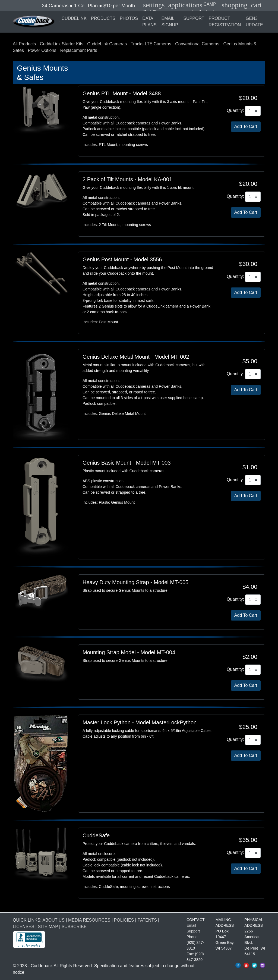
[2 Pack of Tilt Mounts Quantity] (253, 197)
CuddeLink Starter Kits (62, 44)
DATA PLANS (149, 22)
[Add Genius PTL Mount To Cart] (246, 127)
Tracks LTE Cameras (151, 44)
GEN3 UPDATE (254, 22)
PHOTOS (129, 18)
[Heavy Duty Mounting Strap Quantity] (253, 600)
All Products (24, 44)
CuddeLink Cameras (107, 44)
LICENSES (23, 927)
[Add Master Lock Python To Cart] (246, 756)
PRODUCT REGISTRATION (225, 22)
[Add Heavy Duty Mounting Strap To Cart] (246, 615)
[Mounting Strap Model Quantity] (253, 670)
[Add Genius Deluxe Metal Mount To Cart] (246, 390)
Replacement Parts (79, 50)
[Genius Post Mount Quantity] (253, 277)
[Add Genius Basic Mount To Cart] (246, 496)
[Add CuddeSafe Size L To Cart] (246, 869)
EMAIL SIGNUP (170, 22)
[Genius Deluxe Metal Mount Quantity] (253, 374)
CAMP (180, 4)
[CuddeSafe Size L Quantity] (253, 853)
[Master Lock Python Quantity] (253, 740)
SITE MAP (48, 927)
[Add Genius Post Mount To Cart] (246, 293)
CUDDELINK (74, 18)
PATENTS (147, 920)
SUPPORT (194, 18)
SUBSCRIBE (74, 927)
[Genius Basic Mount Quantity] (253, 480)
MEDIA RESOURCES (89, 920)
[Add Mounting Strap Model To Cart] (246, 685)
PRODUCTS (103, 18)
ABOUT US (53, 920)
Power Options (42, 50)
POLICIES (124, 920)
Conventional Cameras (197, 44)
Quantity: (235, 110)
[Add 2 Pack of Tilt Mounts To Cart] (246, 212)
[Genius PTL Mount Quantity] (253, 111)
